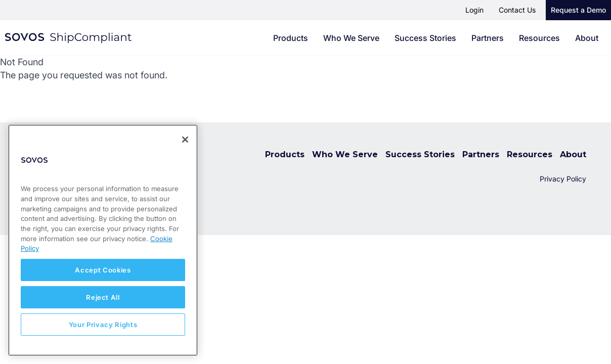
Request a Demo (578, 10)
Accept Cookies (103, 270)
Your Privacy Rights (103, 325)
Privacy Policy (563, 179)
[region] (103, 240)
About (587, 38)
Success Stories (425, 38)
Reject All (103, 297)
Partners (488, 38)
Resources (539, 38)
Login (474, 10)
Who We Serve (351, 38)
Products (291, 38)
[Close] (185, 140)
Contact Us (517, 10)
